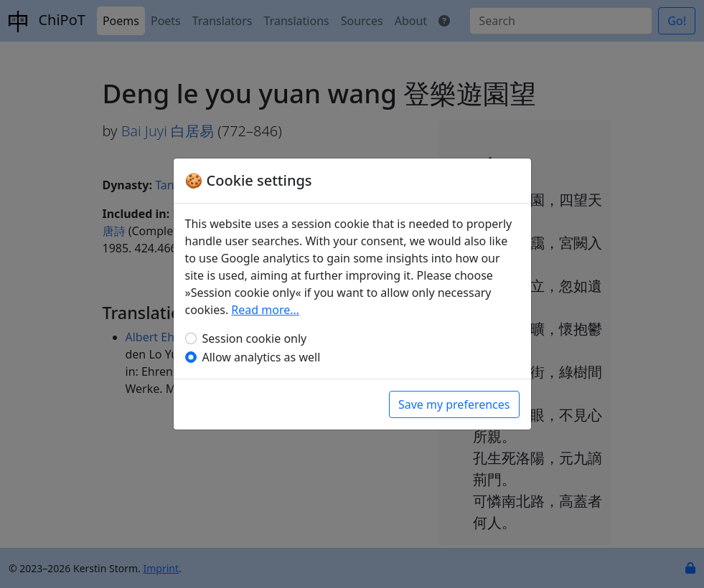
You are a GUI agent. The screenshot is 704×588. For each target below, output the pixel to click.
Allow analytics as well (262, 357)
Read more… (265, 310)
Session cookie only (255, 338)
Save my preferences (454, 404)
